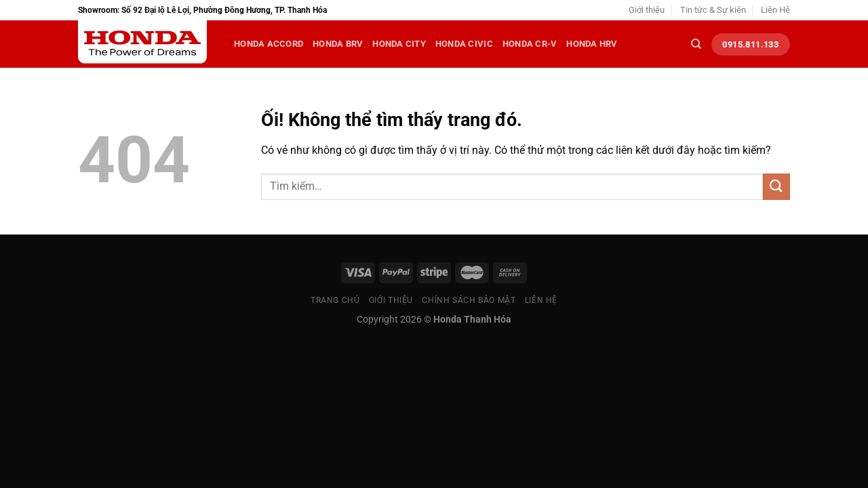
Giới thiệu (647, 10)
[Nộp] (776, 187)
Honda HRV (592, 44)
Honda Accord (269, 44)
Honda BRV (338, 44)
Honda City (399, 44)
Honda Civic (464, 44)
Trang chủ (335, 300)
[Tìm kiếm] (696, 44)
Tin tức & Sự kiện (713, 10)
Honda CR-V (530, 44)
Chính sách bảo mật (469, 300)
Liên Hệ (775, 10)
